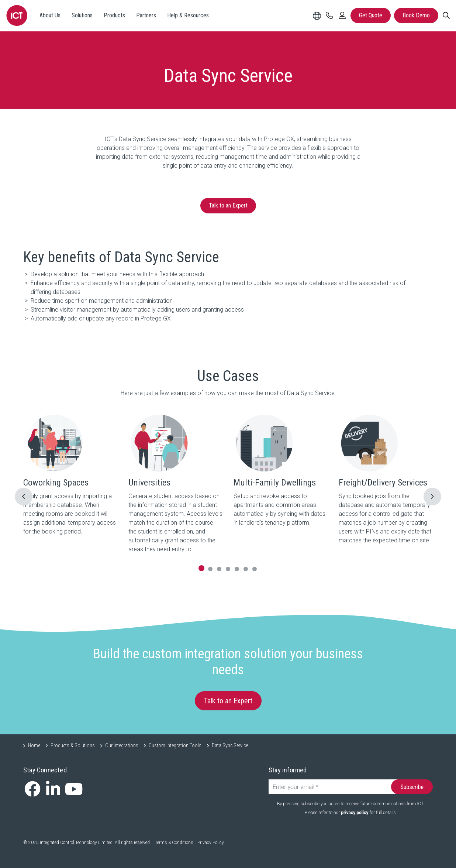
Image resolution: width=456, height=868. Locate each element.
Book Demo (416, 16)
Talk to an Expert (228, 206)
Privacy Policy (211, 843)
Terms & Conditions (174, 843)
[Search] (446, 16)
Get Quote (371, 16)
